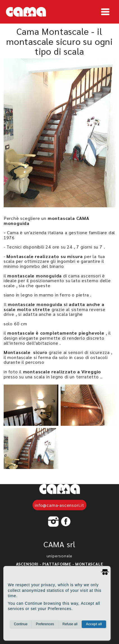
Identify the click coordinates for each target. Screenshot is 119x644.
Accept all (94, 624)
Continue (21, 624)
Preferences (45, 624)
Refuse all (70, 624)
